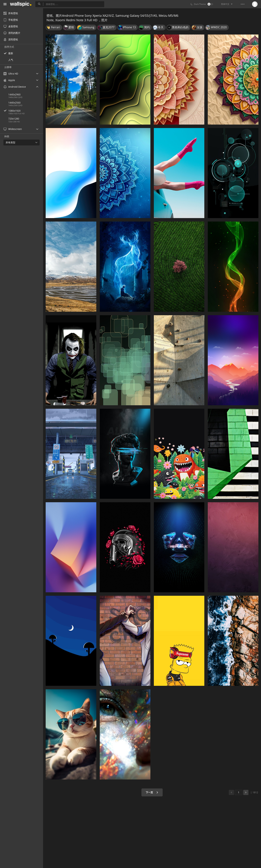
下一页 (152, 792)
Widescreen (13, 129)
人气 (11, 60)
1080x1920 (26, 111)
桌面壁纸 (11, 26)
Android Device (15, 87)
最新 (11, 53)
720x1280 (14, 119)
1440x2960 (14, 94)
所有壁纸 (11, 13)
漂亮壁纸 (11, 39)
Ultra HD (11, 74)
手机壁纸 (11, 20)
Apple (9, 80)
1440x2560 (14, 103)
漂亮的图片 (12, 33)
